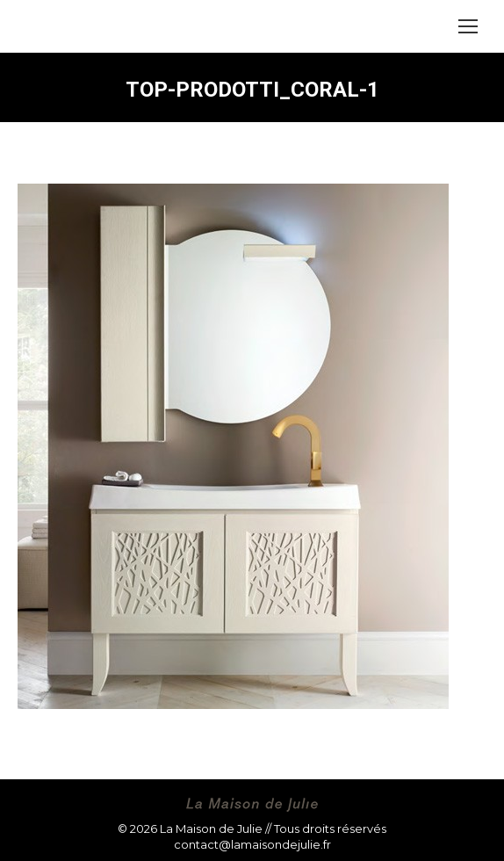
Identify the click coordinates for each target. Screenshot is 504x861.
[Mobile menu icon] (468, 26)
